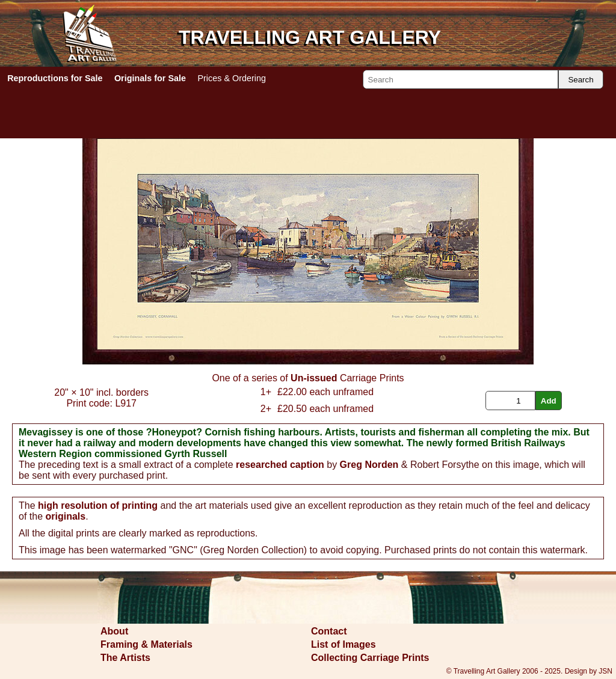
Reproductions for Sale (55, 78)
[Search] (460, 79)
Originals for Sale (150, 78)
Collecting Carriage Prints (370, 658)
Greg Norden (369, 465)
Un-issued (314, 378)
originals (65, 516)
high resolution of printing (98, 505)
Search (581, 80)
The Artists (125, 658)
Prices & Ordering (232, 78)
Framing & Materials (146, 644)
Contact (329, 631)
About (114, 631)
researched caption (280, 465)
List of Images (343, 644)
